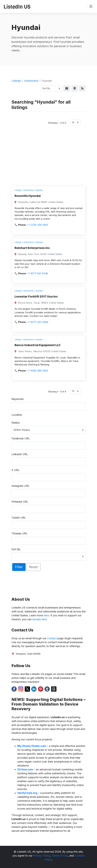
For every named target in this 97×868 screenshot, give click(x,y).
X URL (15, 470)
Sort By (16, 549)
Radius (16, 423)
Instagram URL (21, 486)
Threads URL (19, 533)
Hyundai (39, 190)
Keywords (18, 399)
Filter (19, 567)
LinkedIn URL (20, 454)
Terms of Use (60, 856)
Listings (16, 81)
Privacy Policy (42, 856)
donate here (39, 619)
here (46, 615)
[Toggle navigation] (91, 7)
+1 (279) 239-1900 (37, 225)
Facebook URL (21, 438)
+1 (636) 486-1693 (37, 371)
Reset (33, 567)
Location (17, 415)
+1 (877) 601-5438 (37, 273)
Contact (52, 638)
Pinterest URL (20, 502)
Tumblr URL (19, 518)
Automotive (31, 81)
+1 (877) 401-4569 (38, 322)
